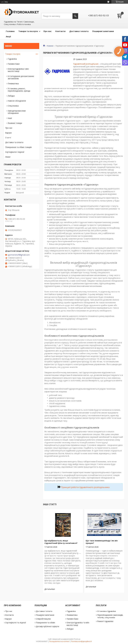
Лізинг (8, 157)
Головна (10, 31)
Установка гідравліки (107, 611)
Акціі (8, 36)
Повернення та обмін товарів (18, 147)
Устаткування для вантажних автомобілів (21, 77)
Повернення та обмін (45, 623)
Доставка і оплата (79, 31)
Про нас (47, 31)
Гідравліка (12, 59)
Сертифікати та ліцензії (16, 623)
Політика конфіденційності (81, 641)
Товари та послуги (28, 31)
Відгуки (8, 133)
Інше (10, 118)
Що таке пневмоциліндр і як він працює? (102, 542)
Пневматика (13, 83)
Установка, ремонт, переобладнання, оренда (19, 90)
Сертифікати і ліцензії (15, 152)
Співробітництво (43, 619)
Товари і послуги (13, 54)
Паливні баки (14, 64)
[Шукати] (75, 16)
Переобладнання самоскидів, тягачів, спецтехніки (110, 616)
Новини (50, 46)
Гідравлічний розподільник (86, 64)
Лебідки (11, 96)
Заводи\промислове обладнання (17, 112)
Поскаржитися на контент (59, 641)
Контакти (60, 31)
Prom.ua (77, 639)
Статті (8, 138)
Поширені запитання (103, 31)
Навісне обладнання (17, 101)
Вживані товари (15, 123)
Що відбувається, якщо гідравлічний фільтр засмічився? (61, 542)
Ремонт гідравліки (105, 621)
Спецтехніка (13, 106)
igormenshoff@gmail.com (19, 255)
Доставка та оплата (14, 142)
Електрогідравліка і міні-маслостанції (18, 70)
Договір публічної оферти (47, 626)
